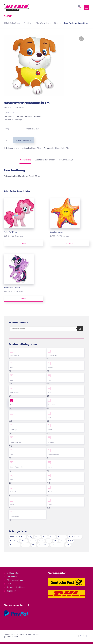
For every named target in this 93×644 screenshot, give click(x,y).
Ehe (11, 417)
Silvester (51, 442)
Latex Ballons (52, 355)
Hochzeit (13, 492)
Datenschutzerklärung (16, 587)
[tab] (25, 160)
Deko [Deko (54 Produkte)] (45, 537)
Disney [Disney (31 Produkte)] (52, 537)
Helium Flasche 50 (16, 467)
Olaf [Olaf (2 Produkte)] (56, 541)
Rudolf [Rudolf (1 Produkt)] (70, 541)
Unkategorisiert (53, 492)
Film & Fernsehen (16, 442)
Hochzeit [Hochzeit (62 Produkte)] (33, 541)
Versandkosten (13, 113)
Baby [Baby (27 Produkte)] (30, 537)
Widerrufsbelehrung (15, 580)
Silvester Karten (53, 455)
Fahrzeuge (14, 430)
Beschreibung (25, 160)
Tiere (39, 148)
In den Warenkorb (23, 140)
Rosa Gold (51, 405)
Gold (11, 455)
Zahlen (50, 504)
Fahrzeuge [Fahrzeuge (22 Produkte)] (62, 537)
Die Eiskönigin (15, 393)
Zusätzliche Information (45, 160)
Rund (50, 417)
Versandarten (13, 577)
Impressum (12, 591)
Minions (50, 368)
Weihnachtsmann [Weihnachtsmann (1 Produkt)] (57, 545)
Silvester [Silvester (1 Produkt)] (26, 545)
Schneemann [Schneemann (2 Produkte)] (15, 545)
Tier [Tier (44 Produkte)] (34, 545)
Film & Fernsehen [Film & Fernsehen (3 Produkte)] (75, 537)
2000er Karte (14, 355)
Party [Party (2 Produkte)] (63, 541)
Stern (50, 467)
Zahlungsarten (13, 573)
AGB (9, 584)
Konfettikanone (15, 517)
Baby (12, 368)
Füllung (6, 129)
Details (23, 243)
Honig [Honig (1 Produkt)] (41, 541)
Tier (68, 148)
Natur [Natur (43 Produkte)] (49, 541)
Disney (34, 148)
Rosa (49, 393)
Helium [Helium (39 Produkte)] (24, 541)
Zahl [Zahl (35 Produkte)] (68, 545)
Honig (12, 504)
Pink (49, 380)
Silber (50, 430)
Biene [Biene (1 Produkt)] (37, 537)
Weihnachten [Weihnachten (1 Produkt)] (43, 545)
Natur (63, 148)
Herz (11, 479)
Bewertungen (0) (66, 160)
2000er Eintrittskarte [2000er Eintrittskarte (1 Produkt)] (17, 537)
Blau (11, 380)
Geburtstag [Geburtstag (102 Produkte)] (14, 541)
